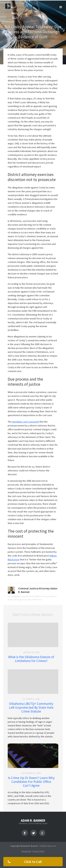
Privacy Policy (39, 851)
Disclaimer (26, 851)
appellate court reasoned (25, 422)
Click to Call (33, 862)
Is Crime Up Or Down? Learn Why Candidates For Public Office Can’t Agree (31, 782)
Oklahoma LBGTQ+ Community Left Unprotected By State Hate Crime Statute (31, 707)
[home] (7, 6)
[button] (61, 7)
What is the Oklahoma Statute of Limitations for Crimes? (31, 659)
